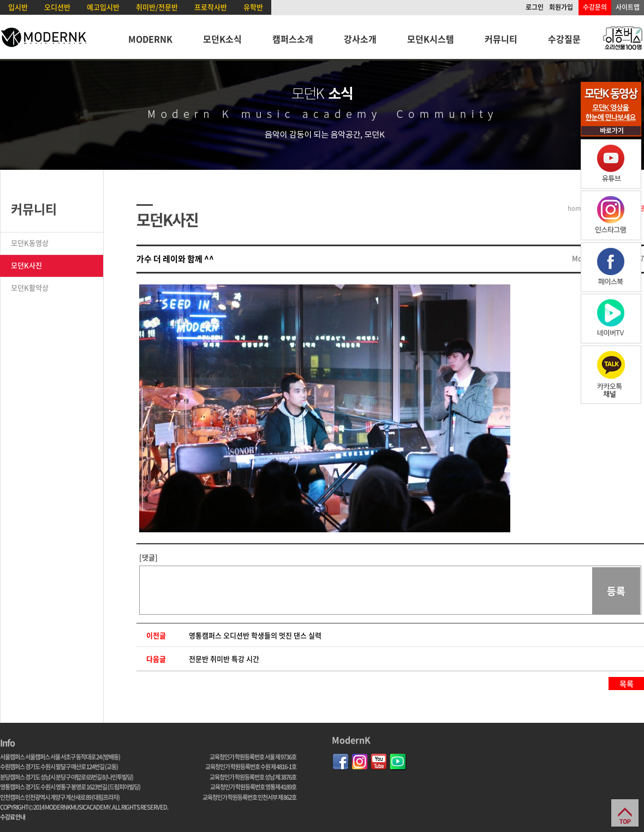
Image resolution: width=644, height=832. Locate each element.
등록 (616, 591)
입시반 (18, 7)
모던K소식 (222, 39)
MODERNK (150, 39)
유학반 (253, 7)
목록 (627, 684)
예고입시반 (103, 7)
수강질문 (564, 39)
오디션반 (57, 7)
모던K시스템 (431, 39)
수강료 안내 (13, 817)
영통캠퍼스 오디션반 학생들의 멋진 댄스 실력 (255, 635)
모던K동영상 (30, 243)
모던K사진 (26, 265)
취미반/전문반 (157, 7)
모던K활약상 (30, 287)
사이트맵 (628, 7)
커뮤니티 (501, 39)
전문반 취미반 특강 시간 (224, 659)
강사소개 (360, 39)
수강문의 (595, 7)
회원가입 (561, 7)
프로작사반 (211, 7)
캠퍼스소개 (293, 39)
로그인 (535, 7)
